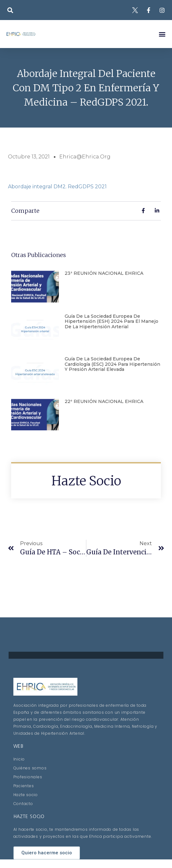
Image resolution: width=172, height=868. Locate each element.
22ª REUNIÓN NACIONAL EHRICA (104, 401)
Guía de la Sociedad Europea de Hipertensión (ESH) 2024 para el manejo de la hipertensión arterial (111, 322)
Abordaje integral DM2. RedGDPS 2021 (57, 187)
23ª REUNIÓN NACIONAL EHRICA (104, 273)
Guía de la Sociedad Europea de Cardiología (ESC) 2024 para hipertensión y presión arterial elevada (112, 364)
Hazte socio (86, 481)
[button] (10, 10)
